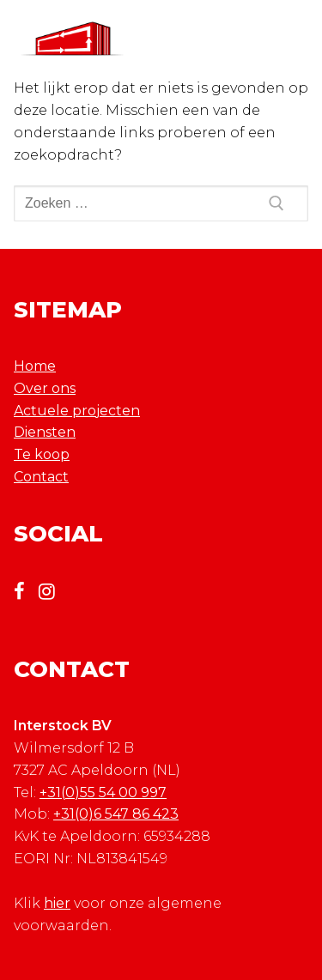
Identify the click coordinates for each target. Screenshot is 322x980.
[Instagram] (53, 591)
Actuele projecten (77, 411)
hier (57, 903)
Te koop (42, 454)
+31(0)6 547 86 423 (116, 814)
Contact (41, 477)
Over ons (45, 388)
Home (35, 366)
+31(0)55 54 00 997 (103, 792)
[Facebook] (25, 591)
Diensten (45, 432)
